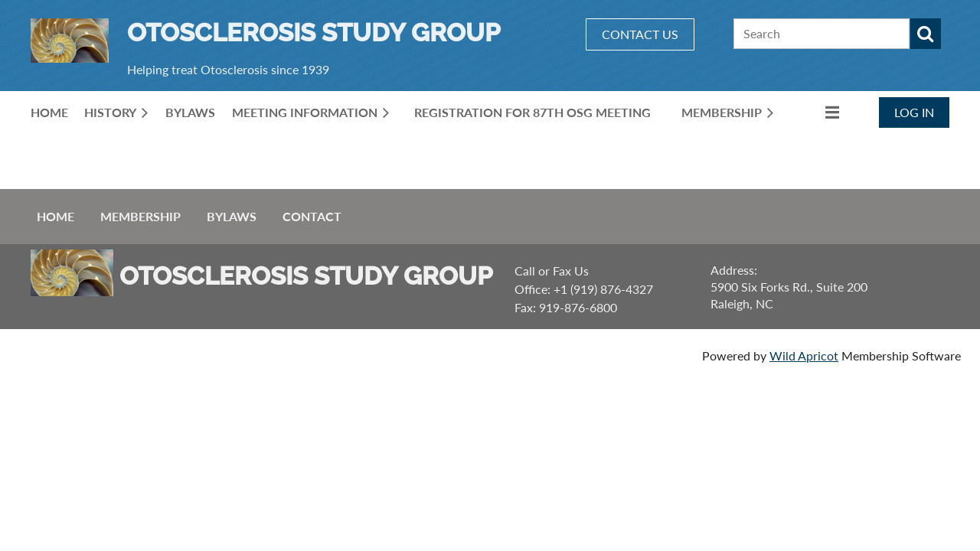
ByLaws (232, 216)
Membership (140, 216)
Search (926, 34)
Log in (914, 112)
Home (56, 216)
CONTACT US (640, 34)
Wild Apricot (804, 355)
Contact (312, 216)
